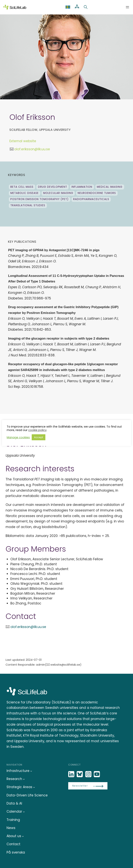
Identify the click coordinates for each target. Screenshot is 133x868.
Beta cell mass (22, 187)
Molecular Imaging (58, 193)
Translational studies (28, 205)
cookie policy (37, 430)
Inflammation (82, 187)
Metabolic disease (25, 193)
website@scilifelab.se (65, 665)
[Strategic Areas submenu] (34, 787)
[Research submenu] (24, 779)
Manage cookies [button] (18, 437)
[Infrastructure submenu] (31, 771)
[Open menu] (127, 7)
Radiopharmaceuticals (91, 199)
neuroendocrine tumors (97, 193)
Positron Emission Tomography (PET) (39, 199)
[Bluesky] (80, 774)
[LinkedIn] (72, 774)
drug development (53, 187)
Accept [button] (39, 437)
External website (23, 141)
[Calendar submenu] (24, 812)
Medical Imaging (110, 187)
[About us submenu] (23, 836)
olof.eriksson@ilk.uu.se (32, 149)
